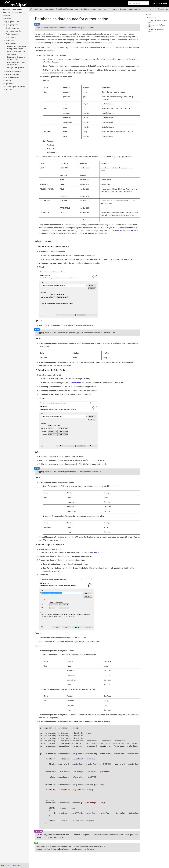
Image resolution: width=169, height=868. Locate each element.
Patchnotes (9, 90)
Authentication (11, 40)
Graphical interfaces (12, 74)
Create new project (13, 28)
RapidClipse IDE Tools (12, 22)
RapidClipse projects (12, 25)
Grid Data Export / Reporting (14, 87)
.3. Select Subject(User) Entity (156, 30)
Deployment (9, 84)
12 (152, 9)
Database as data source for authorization (126, 9)
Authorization (11, 43)
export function (45, 837)
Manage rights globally (15, 68)
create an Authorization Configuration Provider (77, 28)
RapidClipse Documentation (12, 9)
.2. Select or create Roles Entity (157, 26)
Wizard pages (151, 18)
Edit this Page (163, 9)
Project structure (12, 34)
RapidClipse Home (160, 3)
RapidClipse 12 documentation (14, 12)
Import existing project (14, 31)
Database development (13, 71)
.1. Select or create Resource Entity (158, 21)
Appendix (8, 81)
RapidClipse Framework (13, 77)
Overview (8, 16)
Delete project (11, 37)
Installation (8, 19)
